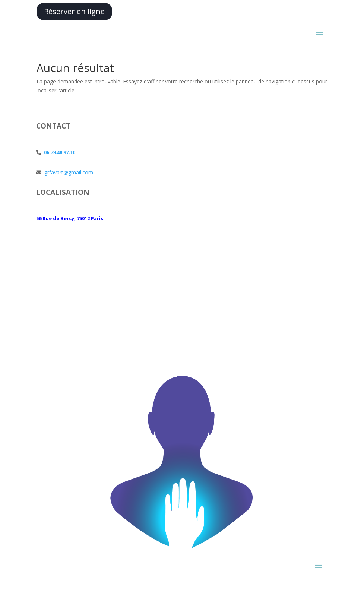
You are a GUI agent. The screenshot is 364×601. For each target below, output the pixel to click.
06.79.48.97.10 (58, 152)
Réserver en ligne (74, 11)
